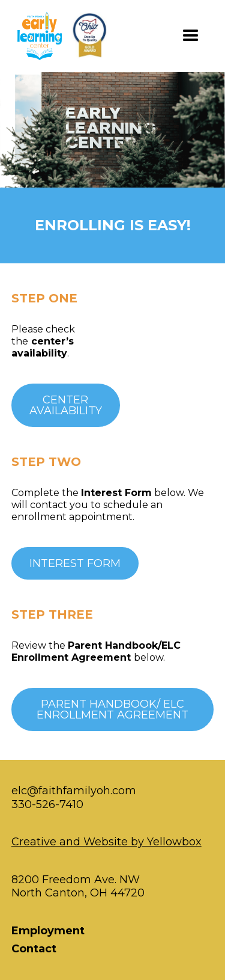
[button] (191, 36)
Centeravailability (66, 405)
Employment (48, 931)
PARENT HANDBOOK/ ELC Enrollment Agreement (112, 709)
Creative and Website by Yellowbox (106, 842)
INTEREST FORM (75, 563)
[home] (67, 36)
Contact (34, 949)
